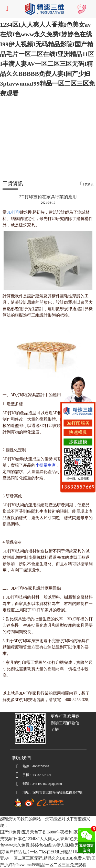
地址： (22, 792)
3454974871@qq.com (37, 784)
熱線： (22, 766)
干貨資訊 (88, 184)
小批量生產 (46, 465)
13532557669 (42, 775)
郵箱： (22, 784)
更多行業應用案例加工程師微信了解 (65, 723)
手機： (22, 775)
